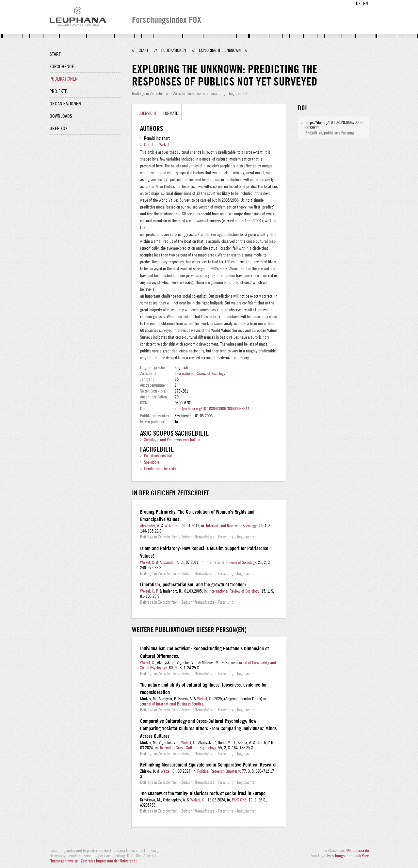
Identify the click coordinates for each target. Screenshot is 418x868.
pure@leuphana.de (354, 850)
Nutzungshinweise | (65, 861)
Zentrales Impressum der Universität (109, 861)
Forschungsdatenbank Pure (348, 856)
